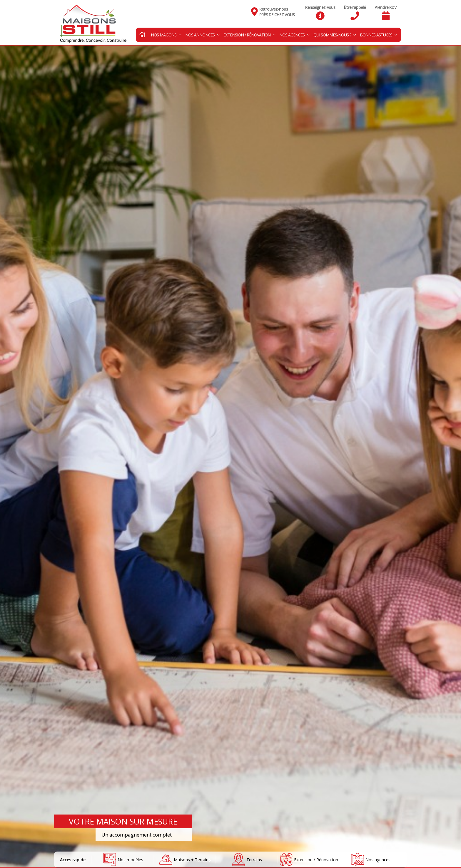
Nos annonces (202, 33)
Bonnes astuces (378, 33)
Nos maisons (166, 33)
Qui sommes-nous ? (335, 33)
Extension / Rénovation (249, 33)
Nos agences (294, 33)
